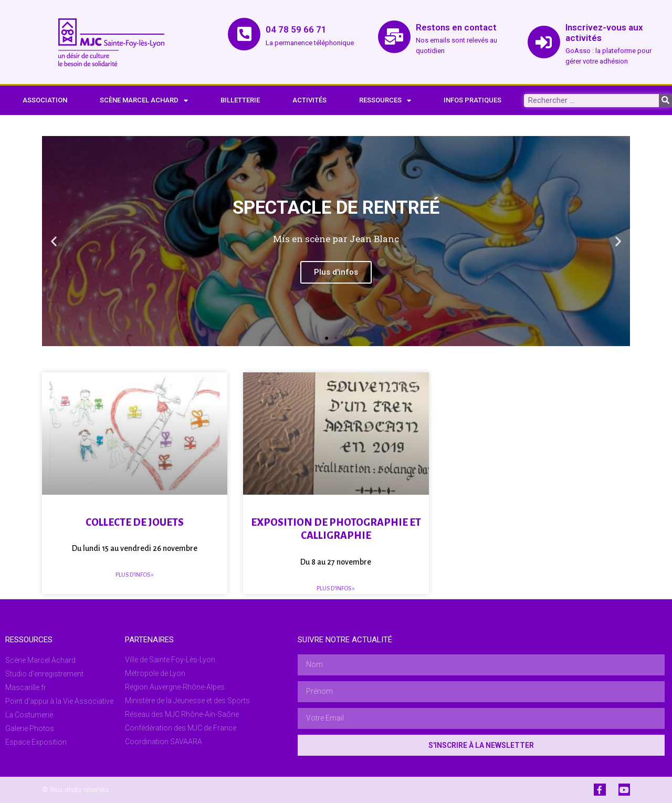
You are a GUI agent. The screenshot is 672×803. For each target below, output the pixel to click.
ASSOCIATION (45, 100)
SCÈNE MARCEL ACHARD (144, 101)
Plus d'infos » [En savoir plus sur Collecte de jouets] (135, 575)
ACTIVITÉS (309, 100)
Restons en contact (456, 27)
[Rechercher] (665, 101)
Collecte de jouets (135, 522)
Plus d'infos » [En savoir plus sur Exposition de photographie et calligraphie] (336, 588)
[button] (54, 241)
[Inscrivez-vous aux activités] (544, 42)
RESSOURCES (385, 101)
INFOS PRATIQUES (472, 100)
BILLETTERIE (240, 100)
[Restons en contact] (394, 37)
